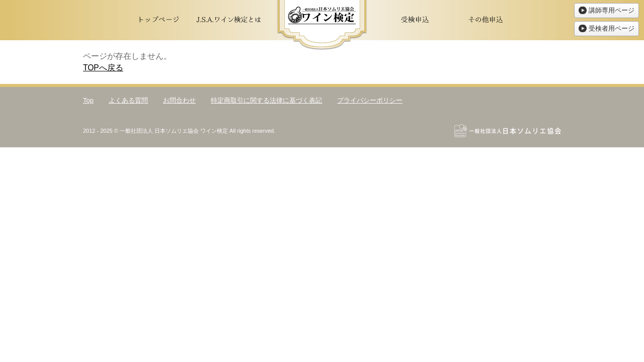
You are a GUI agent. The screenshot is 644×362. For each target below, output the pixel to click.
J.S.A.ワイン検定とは (229, 20)
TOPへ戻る (103, 68)
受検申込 (415, 20)
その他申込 (486, 20)
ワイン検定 (322, 25)
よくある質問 (128, 100)
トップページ (158, 20)
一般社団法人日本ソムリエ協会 (508, 131)
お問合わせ (179, 100)
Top (88, 100)
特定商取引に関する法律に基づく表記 (266, 100)
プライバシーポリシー (370, 100)
